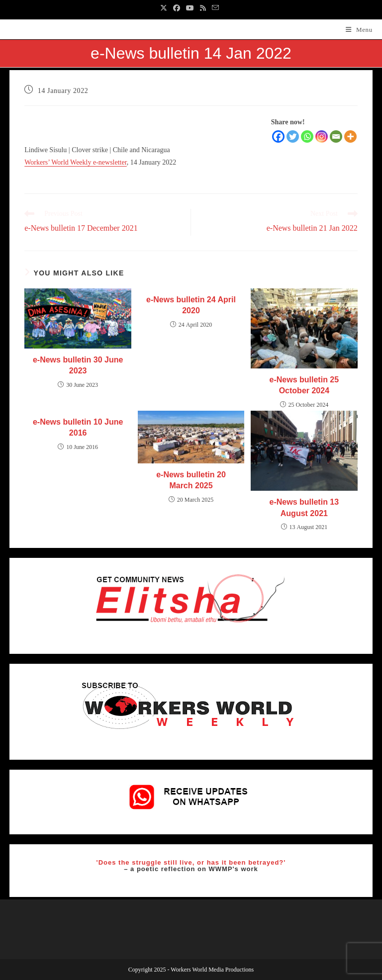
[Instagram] (322, 136)
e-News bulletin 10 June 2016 (78, 427)
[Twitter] (293, 136)
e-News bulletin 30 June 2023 (78, 365)
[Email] (336, 136)
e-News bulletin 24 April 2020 (191, 305)
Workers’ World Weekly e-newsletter (76, 162)
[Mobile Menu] (359, 30)
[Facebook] (278, 136)
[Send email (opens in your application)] (215, 8)
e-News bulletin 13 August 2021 (304, 507)
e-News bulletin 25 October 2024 (304, 385)
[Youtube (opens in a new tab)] (190, 8)
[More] (350, 136)
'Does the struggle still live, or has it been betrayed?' (191, 862)
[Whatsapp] (307, 136)
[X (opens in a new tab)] (165, 8)
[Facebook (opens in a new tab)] (177, 8)
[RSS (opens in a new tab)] (203, 8)
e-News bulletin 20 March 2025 (191, 480)
